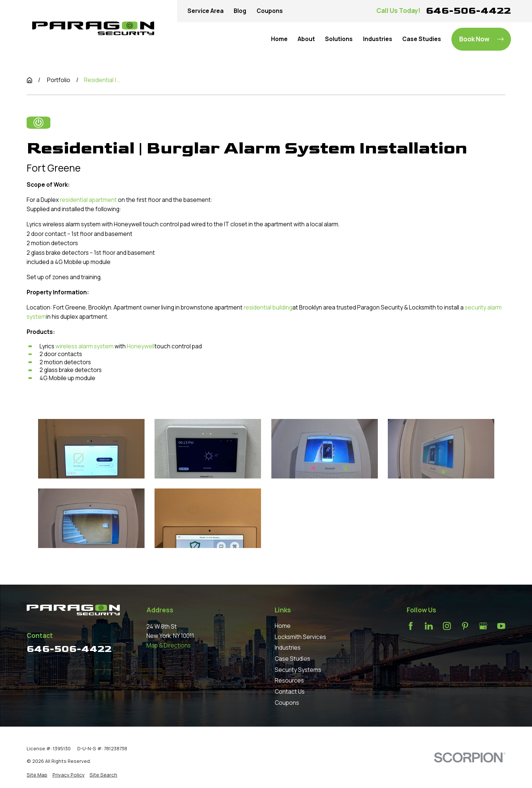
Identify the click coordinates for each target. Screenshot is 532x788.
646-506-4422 (468, 11)
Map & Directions (169, 645)
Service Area (206, 11)
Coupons (270, 11)
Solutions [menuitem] (339, 39)
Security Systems (298, 670)
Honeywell (141, 346)
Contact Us (290, 692)
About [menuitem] (306, 39)
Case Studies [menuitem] (422, 39)
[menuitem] (37, 775)
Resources (289, 681)
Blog (240, 11)
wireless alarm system (84, 346)
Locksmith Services (300, 637)
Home (283, 626)
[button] (91, 449)
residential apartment (88, 200)
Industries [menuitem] (378, 39)
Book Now (481, 39)
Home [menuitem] (279, 39)
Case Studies (292, 659)
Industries (288, 648)
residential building (268, 307)
